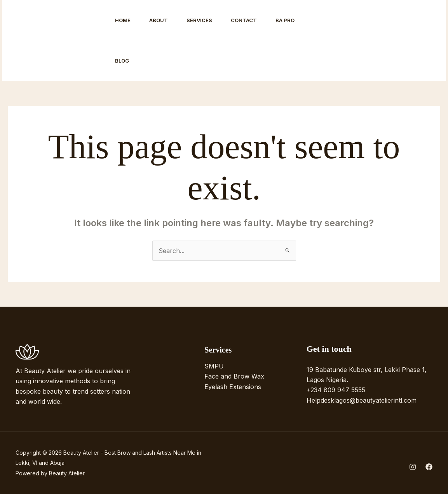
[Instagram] (339, 41)
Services (199, 20)
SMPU (214, 366)
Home (123, 20)
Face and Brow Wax (234, 376)
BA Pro (285, 20)
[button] (403, 40)
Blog (122, 61)
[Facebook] (356, 41)
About (159, 20)
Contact (244, 20)
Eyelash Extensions (233, 387)
